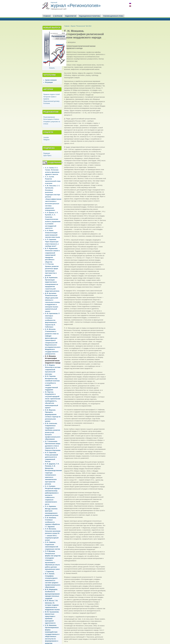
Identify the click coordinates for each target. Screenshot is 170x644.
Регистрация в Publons (51, 119)
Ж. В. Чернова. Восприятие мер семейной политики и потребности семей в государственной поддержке (52, 383)
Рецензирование (49, 117)
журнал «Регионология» (76, 5)
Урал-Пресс (47, 155)
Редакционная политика (90, 16)
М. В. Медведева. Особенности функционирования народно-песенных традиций (52, 594)
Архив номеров (51, 80)
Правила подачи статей (52, 94)
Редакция (47, 153)
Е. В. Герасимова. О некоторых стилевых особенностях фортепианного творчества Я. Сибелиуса (52, 320)
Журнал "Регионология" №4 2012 (81, 26)
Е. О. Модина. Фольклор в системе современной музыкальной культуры (53, 370)
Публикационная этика (113, 16)
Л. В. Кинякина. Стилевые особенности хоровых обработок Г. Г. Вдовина (52, 522)
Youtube (46, 137)
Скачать (52, 68)
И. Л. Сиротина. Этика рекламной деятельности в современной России (52, 457)
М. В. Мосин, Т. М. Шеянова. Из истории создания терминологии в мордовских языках (52, 605)
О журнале (58, 16)
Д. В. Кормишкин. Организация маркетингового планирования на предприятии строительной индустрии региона (52, 284)
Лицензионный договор (51, 101)
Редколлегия (71, 16)
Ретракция (49, 82)
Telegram (46, 140)
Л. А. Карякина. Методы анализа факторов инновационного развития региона (52, 511)
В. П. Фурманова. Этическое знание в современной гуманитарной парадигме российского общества (52, 255)
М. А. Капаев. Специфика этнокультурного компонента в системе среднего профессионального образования (53, 580)
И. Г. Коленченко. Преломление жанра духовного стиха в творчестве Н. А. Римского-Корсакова (53, 446)
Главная (47, 16)
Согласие (47, 103)
